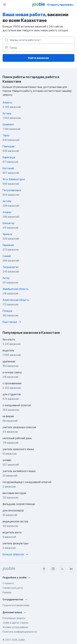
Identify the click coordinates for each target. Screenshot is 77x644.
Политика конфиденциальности (20, 632)
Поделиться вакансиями (16, 605)
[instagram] (53, 569)
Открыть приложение (62, 5)
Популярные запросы (14, 618)
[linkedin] (71, 569)
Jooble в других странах (15, 623)
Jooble (21, 640)
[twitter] (62, 569)
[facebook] (44, 569)
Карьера (7, 592)
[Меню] (5, 5)
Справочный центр (13, 588)
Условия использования (15, 627)
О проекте (8, 583)
